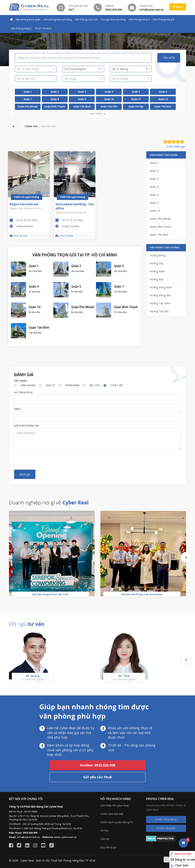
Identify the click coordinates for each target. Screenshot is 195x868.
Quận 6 (163, 92)
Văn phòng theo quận (28, 19)
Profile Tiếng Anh (166, 828)
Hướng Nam (157, 271)
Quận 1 (28, 92)
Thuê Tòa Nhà (43, 28)
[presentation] (43, 460)
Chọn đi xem (19, 236)
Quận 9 (82, 99)
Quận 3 (82, 92)
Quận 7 (28, 99)
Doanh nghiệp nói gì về (49, 503)
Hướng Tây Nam (160, 303)
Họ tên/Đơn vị (23, 392)
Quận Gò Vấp (136, 107)
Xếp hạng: (21, 381)
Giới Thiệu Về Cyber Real (114, 805)
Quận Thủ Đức (163, 107)
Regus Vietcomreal (24, 204)
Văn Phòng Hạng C (21, 28)
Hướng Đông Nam (161, 287)
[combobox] (36, 69)
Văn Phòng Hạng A (139, 19)
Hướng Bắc (157, 279)
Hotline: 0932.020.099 (97, 765)
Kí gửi (178, 7)
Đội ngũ (27, 624)
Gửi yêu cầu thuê (97, 777)
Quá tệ (50, 385)
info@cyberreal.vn (28, 837)
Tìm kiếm (169, 58)
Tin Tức (104, 831)
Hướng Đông (158, 255)
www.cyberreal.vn (65, 837)
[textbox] (34, 69)
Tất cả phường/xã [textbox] (82, 69)
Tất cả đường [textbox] (129, 69)
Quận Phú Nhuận (28, 107)
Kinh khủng (28, 385)
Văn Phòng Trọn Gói (86, 19)
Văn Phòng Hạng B (163, 19)
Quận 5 (136, 92)
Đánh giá (25, 474)
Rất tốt (95, 385)
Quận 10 (109, 99)
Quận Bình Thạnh (55, 107)
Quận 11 (136, 99)
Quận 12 (163, 99)
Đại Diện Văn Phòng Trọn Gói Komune (142, 594)
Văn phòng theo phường (58, 19)
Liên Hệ (105, 839)
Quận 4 (109, 92)
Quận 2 (55, 92)
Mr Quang (33, 676)
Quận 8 (55, 99)
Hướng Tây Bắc (159, 311)
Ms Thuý (124, 676)
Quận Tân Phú (109, 107)
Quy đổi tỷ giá (108, 847)
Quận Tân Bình (82, 107)
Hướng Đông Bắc (160, 295)
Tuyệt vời (117, 385)
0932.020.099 (181, 854)
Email (18, 409)
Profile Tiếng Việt (166, 819)
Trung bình (72, 385)
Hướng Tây (157, 263)
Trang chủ (31, 126)
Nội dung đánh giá (26, 426)
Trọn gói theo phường (113, 19)
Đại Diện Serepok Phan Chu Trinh (50, 594)
